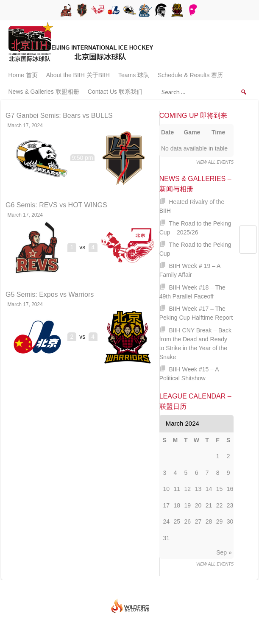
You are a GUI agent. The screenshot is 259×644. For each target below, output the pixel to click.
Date (167, 132)
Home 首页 (23, 75)
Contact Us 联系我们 (115, 92)
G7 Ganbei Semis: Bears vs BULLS (59, 116)
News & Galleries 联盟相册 (44, 92)
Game (192, 132)
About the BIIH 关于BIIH (78, 75)
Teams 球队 (134, 75)
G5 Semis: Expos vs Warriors (50, 294)
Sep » (224, 552)
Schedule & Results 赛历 (190, 75)
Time (218, 132)
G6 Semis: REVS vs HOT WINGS (56, 205)
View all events (215, 162)
